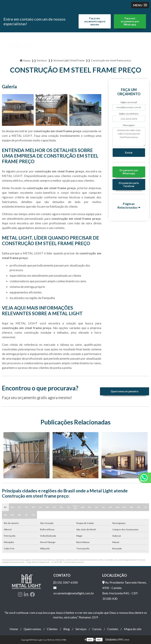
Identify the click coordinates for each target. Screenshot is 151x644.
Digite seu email (129, 102)
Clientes (52, 629)
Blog (67, 629)
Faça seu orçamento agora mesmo (95, 21)
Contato (113, 629)
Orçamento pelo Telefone (129, 185)
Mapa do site (133, 629)
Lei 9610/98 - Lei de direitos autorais (68, 562)
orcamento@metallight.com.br (74, 591)
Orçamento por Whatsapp (129, 172)
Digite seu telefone (129, 114)
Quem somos (32, 629)
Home (14, 629)
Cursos (97, 629)
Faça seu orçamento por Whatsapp (130, 21)
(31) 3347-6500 (65, 582)
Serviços (81, 629)
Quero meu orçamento (125, 391)
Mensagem (129, 125)
